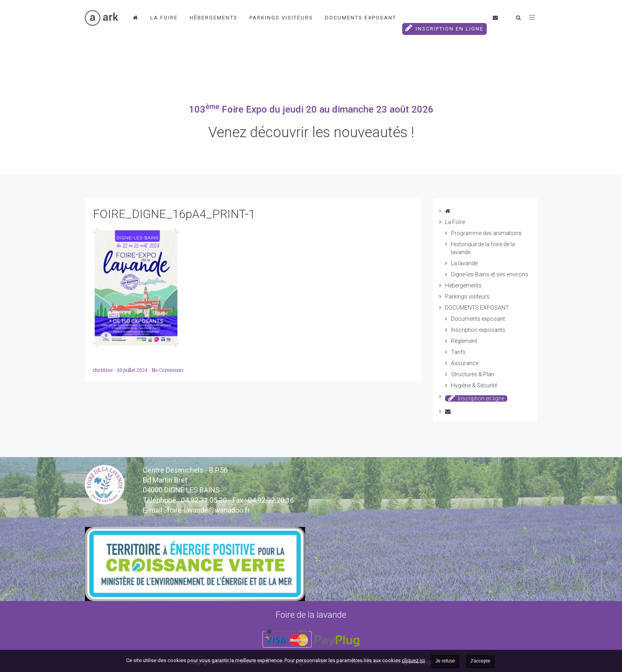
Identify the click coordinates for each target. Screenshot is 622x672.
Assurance (465, 363)
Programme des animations (486, 233)
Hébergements (214, 18)
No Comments (167, 370)
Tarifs (458, 352)
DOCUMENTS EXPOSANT (361, 18)
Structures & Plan (473, 374)
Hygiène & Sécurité (474, 385)
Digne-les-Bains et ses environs (490, 274)
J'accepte (480, 661)
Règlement (464, 341)
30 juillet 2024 (133, 370)
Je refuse (445, 661)
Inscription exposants (478, 330)
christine (103, 370)
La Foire (164, 18)
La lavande (464, 263)
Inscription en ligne (444, 28)
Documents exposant (478, 319)
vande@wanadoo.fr (208, 510)
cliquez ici (413, 660)
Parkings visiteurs (281, 18)
